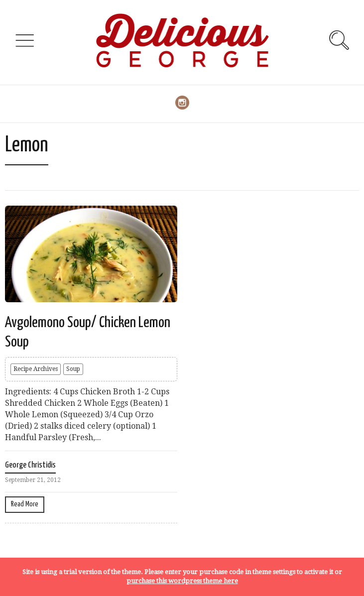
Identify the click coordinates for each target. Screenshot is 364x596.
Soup (73, 369)
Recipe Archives (36, 369)
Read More (25, 504)
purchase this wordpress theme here (182, 581)
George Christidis (30, 465)
